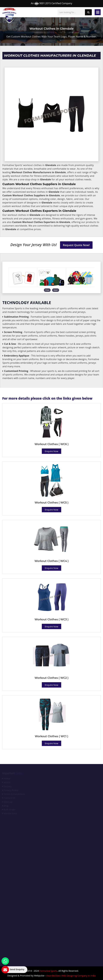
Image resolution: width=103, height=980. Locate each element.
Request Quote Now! (76, 245)
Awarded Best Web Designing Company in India (71, 976)
